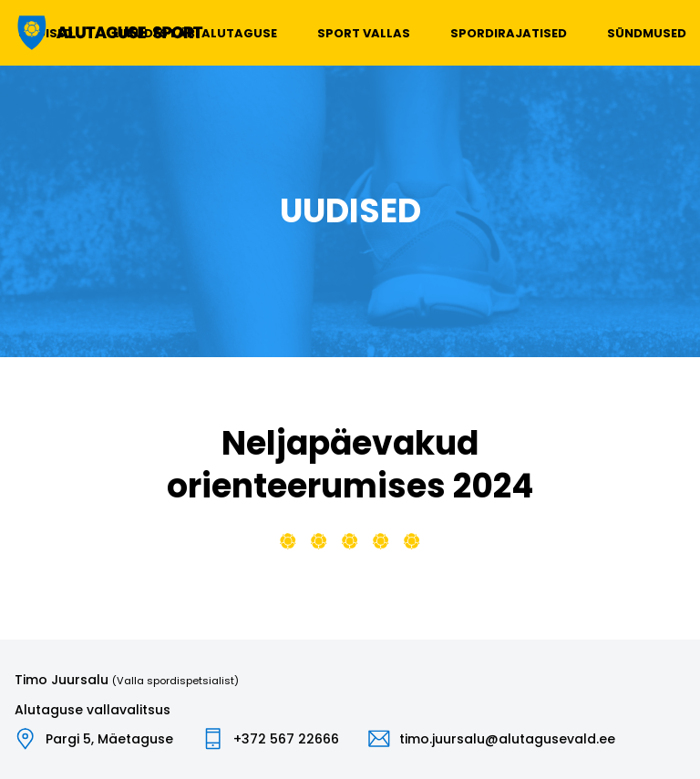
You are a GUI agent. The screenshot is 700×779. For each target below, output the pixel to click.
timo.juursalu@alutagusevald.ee (507, 739)
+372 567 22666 (286, 739)
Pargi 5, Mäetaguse (109, 739)
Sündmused (647, 33)
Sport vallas (364, 33)
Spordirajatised (509, 33)
